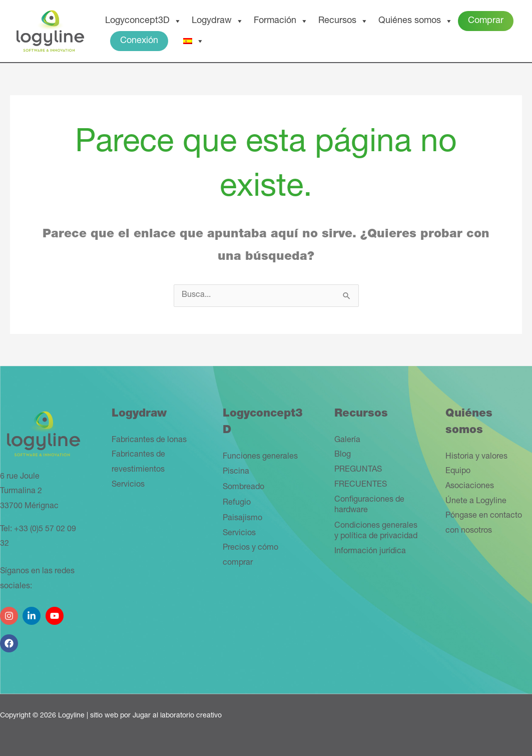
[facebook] (10, 640)
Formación (281, 21)
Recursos (343, 21)
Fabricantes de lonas (149, 441)
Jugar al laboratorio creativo (177, 716)
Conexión (139, 41)
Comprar (486, 21)
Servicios (128, 485)
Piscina (236, 472)
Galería (347, 441)
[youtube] (56, 612)
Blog (343, 455)
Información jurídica (370, 552)
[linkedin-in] (33, 612)
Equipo (458, 472)
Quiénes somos (416, 21)
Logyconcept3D (143, 21)
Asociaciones (470, 487)
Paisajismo (242, 519)
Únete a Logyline (476, 502)
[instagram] (10, 612)
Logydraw (218, 21)
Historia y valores (476, 457)
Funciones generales (260, 457)
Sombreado (243, 488)
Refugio (237, 503)
